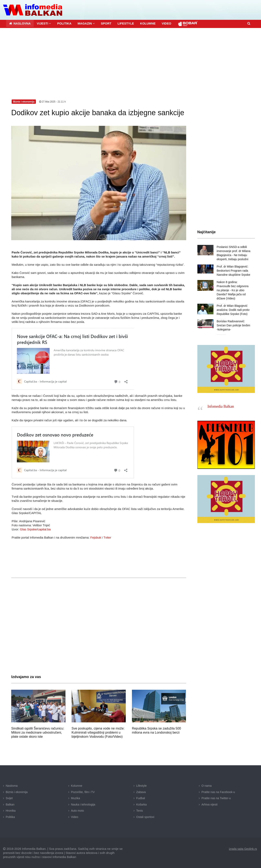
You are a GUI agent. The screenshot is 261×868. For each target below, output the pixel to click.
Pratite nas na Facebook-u (218, 792)
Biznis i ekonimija (17, 792)
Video (75, 817)
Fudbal (141, 798)
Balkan (10, 804)
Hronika (11, 811)
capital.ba (44, 529)
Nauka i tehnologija (83, 804)
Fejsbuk (96, 537)
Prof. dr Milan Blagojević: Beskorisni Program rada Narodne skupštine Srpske (233, 271)
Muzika (75, 798)
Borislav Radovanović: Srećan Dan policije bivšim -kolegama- (233, 325)
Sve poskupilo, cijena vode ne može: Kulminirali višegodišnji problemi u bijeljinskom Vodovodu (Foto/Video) (98, 732)
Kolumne (77, 786)
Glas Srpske (28, 529)
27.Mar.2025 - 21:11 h (53, 102)
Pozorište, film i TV (83, 792)
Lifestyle (141, 786)
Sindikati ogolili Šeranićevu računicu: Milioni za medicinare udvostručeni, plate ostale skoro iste (38, 732)
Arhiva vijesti (210, 804)
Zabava (141, 792)
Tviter (107, 537)
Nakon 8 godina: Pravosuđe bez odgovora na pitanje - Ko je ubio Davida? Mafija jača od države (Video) (233, 290)
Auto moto (77, 811)
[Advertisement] (130, 59)
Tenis (140, 811)
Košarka (141, 804)
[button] (44, 23)
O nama (207, 786)
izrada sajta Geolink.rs (243, 849)
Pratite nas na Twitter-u (216, 798)
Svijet (9, 798)
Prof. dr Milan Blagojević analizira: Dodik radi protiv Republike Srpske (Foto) (233, 310)
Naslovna (12, 786)
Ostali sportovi (145, 817)
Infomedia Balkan (221, 406)
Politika (10, 817)
